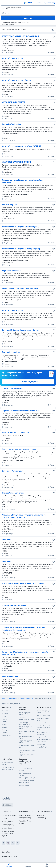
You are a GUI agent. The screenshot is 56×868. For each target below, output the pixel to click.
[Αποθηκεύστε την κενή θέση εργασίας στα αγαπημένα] (54, 36)
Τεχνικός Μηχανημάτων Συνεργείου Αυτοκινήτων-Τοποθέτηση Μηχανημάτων (24, 629)
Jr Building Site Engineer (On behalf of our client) (23, 583)
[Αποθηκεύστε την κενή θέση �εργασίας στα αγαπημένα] (54, 515)
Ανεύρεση (28, 18)
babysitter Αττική (42, 744)
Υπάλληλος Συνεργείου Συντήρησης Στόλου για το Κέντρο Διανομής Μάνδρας (24, 516)
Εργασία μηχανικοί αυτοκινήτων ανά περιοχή (8, 833)
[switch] (53, 30)
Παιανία (4, 733)
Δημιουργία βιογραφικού (28, 382)
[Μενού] (3, 3)
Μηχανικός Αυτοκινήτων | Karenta (16, 80)
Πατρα (4, 716)
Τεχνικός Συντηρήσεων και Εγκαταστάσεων (21, 411)
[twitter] (13, 843)
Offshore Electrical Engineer (14, 605)
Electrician (6, 539)
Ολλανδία (5, 711)
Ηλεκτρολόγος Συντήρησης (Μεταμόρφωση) (21, 249)
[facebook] (4, 843)
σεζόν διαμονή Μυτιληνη (27, 778)
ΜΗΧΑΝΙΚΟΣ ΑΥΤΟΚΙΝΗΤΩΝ (14, 102)
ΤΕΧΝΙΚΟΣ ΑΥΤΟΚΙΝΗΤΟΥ (13, 389)
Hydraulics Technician (11, 124)
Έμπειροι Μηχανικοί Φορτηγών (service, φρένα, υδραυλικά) (22, 181)
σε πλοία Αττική (42, 747)
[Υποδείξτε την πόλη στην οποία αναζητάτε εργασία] (28, 13)
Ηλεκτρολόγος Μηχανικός (13, 493)
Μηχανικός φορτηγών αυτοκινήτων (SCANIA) (21, 146)
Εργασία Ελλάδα (8, 828)
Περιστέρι (5, 722)
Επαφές (4, 819)
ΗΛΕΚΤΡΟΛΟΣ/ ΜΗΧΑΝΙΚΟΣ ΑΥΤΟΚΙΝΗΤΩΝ (20, 36)
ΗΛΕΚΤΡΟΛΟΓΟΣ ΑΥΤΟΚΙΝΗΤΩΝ (15, 433)
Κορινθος (4, 727)
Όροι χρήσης (6, 852)
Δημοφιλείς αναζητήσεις (11, 704)
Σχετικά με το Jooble (9, 815)
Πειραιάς (4, 719)
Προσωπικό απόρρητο (9, 856)
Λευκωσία (5, 714)
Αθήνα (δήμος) (6, 735)
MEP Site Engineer (9, 205)
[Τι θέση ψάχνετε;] (28, 8)
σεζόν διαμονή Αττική (44, 715)
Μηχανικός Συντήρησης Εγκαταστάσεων (20, 449)
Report (51, 52)
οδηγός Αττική (41, 737)
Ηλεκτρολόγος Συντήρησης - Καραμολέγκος (21, 288)
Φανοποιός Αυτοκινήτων (12, 471)
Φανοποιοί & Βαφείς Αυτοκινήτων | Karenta (21, 330)
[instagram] (8, 843)
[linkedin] (18, 843)
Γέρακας (4, 730)
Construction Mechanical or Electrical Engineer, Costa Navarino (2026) (25, 653)
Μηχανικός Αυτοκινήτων (12, 58)
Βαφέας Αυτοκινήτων (11, 352)
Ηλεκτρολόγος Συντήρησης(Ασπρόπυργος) (20, 227)
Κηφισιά (4, 724)
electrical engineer (10, 676)
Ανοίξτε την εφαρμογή (46, 3)
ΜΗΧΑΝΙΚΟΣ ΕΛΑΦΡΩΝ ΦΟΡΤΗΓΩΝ (17, 162)
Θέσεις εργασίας (7, 822)
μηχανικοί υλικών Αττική (27, 755)
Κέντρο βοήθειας (8, 825)
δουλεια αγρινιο (24, 785)
